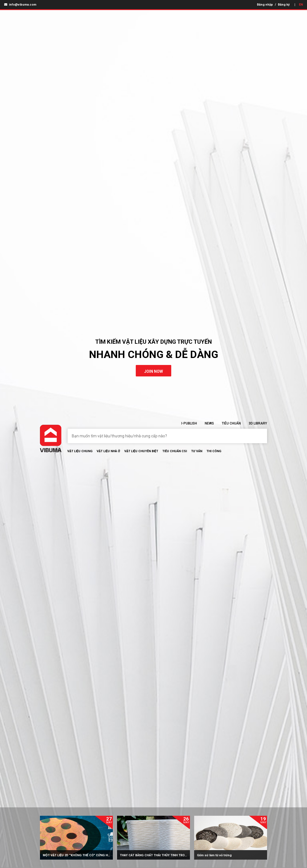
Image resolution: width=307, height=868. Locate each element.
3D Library (258, 423)
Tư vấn (197, 451)
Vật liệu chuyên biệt (141, 451)
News (209, 423)
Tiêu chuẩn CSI (175, 451)
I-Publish (189, 423)
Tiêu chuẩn (231, 423)
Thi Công (214, 451)
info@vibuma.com (20, 5)
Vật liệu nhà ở (108, 451)
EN (301, 5)
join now (153, 371)
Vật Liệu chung (80, 451)
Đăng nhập (265, 5)
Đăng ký (284, 5)
